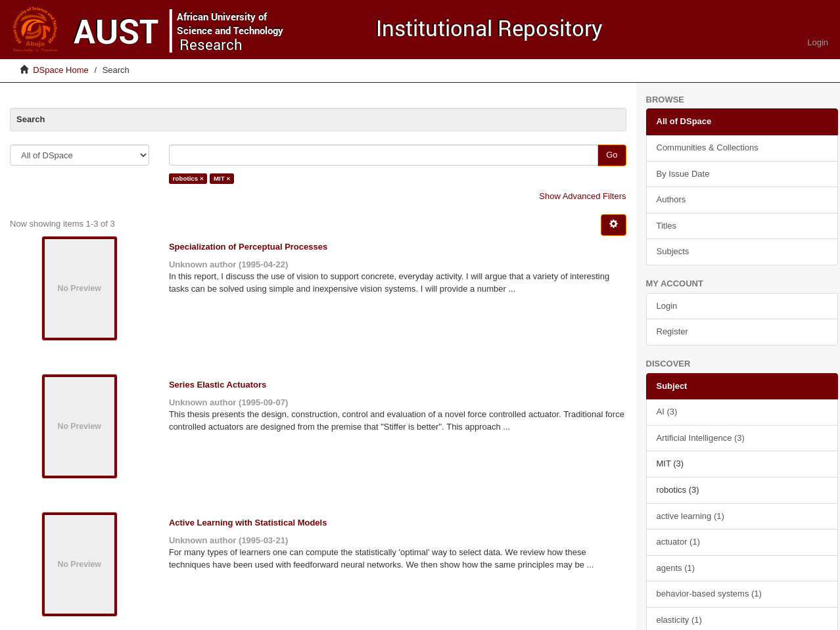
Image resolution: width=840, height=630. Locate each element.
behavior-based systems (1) (709, 594)
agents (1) (676, 568)
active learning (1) (690, 516)
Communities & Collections (708, 147)
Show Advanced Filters (582, 196)
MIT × (222, 178)
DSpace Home (61, 70)
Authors (671, 199)
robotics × (188, 178)
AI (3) (667, 412)
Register (672, 331)
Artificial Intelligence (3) (701, 438)
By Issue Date (683, 174)
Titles (667, 226)
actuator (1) (678, 542)
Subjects (673, 251)
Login (667, 306)
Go (612, 155)
